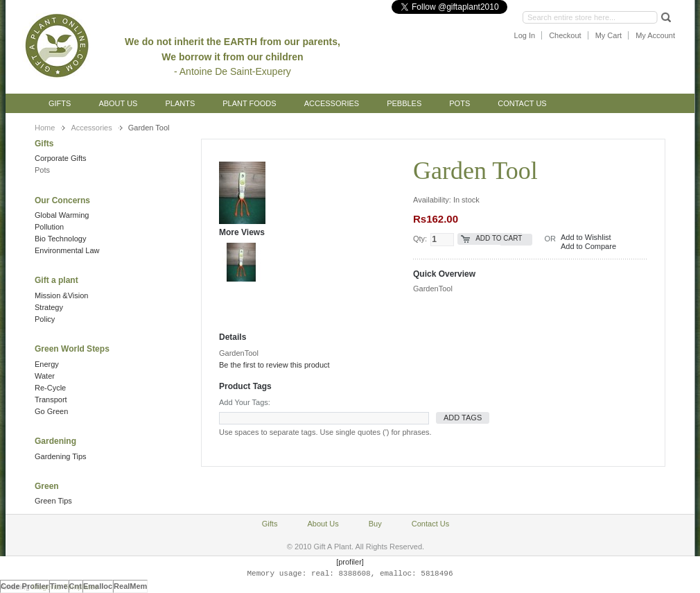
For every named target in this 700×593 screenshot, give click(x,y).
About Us (118, 103)
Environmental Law (67, 250)
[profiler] (350, 562)
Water (45, 376)
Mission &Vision (61, 295)
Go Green (51, 411)
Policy (45, 319)
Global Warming (62, 215)
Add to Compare (588, 246)
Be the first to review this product (274, 365)
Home (45, 128)
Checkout (565, 35)
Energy (47, 364)
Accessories (91, 128)
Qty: (420, 239)
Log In (525, 35)
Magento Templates (65, 587)
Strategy (49, 307)
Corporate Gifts (61, 158)
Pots (42, 170)
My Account (655, 35)
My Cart (609, 35)
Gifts (60, 103)
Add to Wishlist (586, 237)
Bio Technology (60, 239)
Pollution (49, 227)
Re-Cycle (50, 388)
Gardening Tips (61, 456)
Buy (375, 524)
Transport (51, 399)
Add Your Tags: (245, 402)
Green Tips (53, 501)
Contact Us (522, 103)
